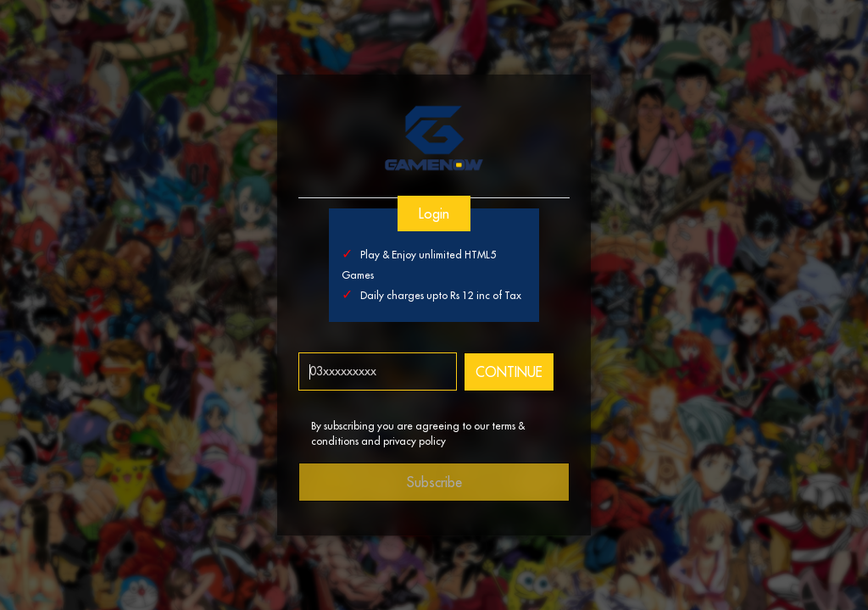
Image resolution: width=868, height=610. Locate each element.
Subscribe (434, 482)
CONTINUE (508, 372)
